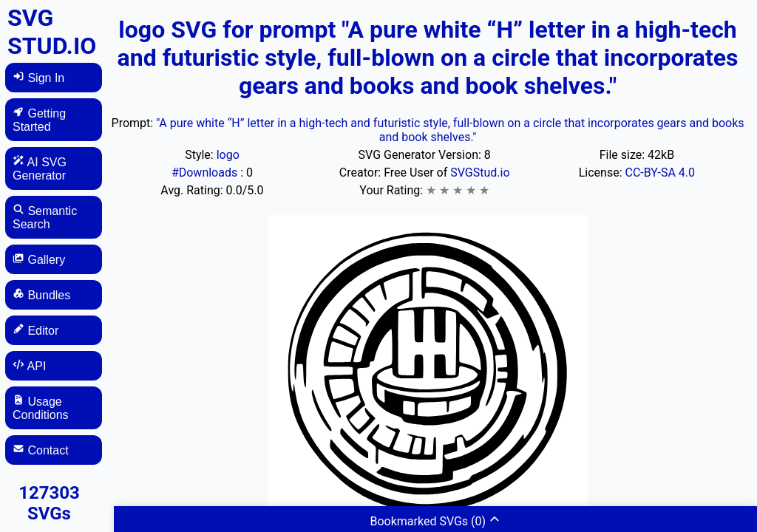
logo (228, 155)
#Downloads (206, 173)
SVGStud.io (480, 173)
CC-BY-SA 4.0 (661, 173)
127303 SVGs (49, 503)
